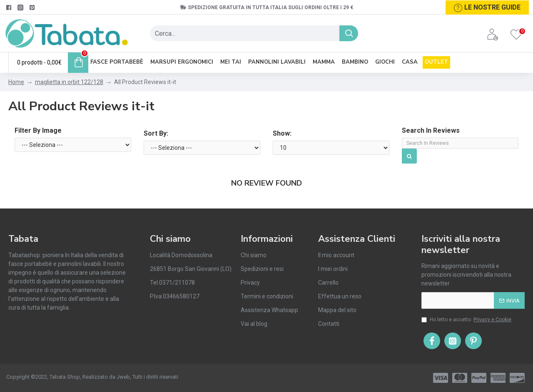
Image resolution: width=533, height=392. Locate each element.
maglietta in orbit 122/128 (69, 82)
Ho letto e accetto (467, 320)
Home (16, 82)
